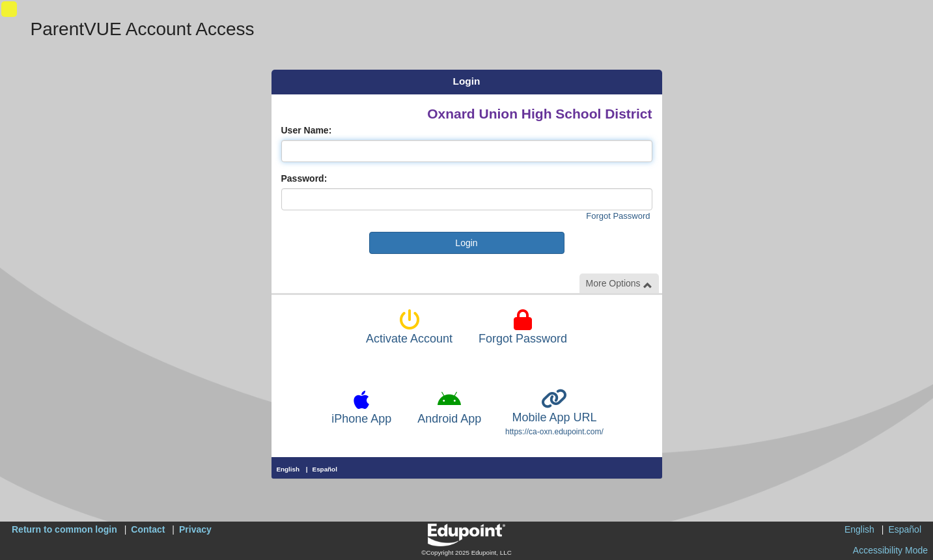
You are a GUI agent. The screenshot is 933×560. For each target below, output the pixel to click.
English (288, 469)
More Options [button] (619, 284)
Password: (304, 178)
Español (325, 469)
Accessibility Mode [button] (890, 550)
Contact (148, 529)
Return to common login (64, 529)
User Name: (307, 130)
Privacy (195, 529)
